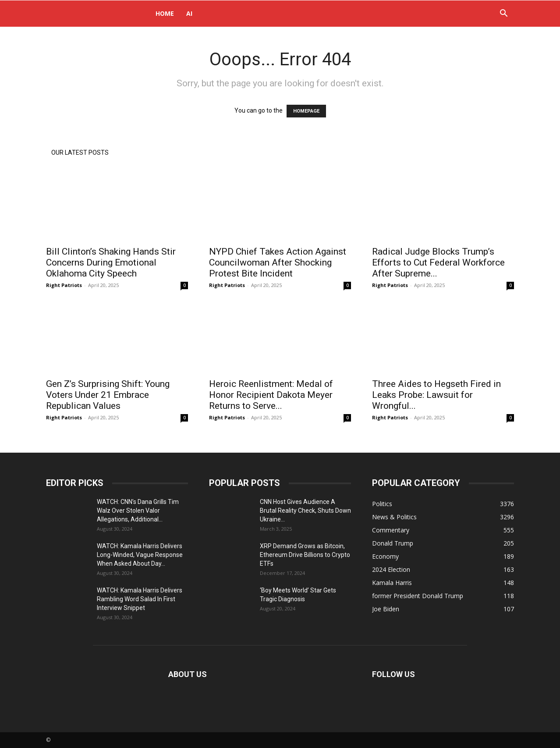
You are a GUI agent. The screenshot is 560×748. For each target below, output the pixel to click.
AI (189, 13)
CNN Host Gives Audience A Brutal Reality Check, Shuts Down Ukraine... (305, 510)
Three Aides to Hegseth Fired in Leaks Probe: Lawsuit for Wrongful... (436, 395)
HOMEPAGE (306, 111)
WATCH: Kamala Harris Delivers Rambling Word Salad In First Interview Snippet (140, 599)
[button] (503, 14)
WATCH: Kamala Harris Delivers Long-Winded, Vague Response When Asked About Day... (140, 555)
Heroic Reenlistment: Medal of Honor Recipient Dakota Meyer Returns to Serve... (271, 395)
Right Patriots (64, 285)
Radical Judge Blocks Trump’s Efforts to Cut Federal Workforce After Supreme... (438, 262)
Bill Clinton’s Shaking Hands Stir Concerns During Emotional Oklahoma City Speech (111, 262)
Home (165, 13)
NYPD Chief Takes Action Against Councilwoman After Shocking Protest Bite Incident (278, 262)
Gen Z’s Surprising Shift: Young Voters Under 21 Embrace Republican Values (108, 395)
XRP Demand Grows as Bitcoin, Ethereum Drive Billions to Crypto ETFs (305, 555)
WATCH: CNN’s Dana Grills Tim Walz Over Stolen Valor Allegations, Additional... (138, 510)
